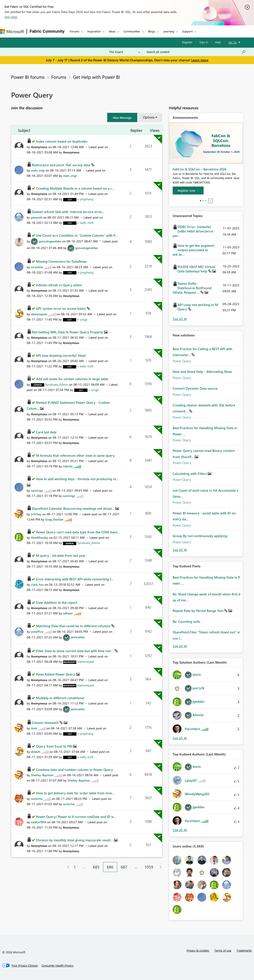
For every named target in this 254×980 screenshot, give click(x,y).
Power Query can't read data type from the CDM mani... (78, 532)
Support (187, 31)
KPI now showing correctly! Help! (61, 355)
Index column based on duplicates (62, 141)
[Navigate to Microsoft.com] (12, 31)
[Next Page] (159, 867)
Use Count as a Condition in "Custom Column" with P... (77, 235)
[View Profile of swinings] (37, 490)
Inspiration (94, 31)
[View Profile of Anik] (34, 728)
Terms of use (223, 950)
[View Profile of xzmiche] (37, 799)
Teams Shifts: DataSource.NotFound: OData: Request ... (192, 288)
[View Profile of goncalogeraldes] (50, 241)
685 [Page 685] (96, 867)
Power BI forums (28, 77)
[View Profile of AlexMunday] (40, 537)
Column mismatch (46, 723)
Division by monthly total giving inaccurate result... (75, 840)
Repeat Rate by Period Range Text (198, 611)
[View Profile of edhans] (68, 613)
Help (218, 42)
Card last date (46, 432)
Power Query (182, 361)
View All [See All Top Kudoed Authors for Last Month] (180, 830)
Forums (75, 31)
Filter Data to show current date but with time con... (75, 651)
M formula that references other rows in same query (75, 455)
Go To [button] (233, 42)
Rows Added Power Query (56, 674)
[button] (122, 117)
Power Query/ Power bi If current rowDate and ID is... (76, 817)
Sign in (204, 42)
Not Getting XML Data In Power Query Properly (68, 332)
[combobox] (196, 52)
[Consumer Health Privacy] (57, 965)
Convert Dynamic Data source (195, 388)
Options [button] (149, 117)
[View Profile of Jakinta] (68, 466)
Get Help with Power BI (96, 77)
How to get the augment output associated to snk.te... (193, 250)
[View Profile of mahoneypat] (86, 662)
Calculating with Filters (190, 474)
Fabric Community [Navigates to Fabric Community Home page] (47, 31)
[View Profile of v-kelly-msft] (85, 223)
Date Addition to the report (57, 602)
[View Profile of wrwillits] (37, 267)
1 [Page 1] (75, 867)
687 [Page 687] (124, 867)
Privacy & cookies (198, 950)
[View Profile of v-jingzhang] (85, 199)
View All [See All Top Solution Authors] (180, 738)
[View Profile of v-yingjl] (82, 319)
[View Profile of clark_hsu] (37, 584)
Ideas (112, 31)
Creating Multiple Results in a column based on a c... (75, 188)
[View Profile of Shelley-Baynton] (42, 775)
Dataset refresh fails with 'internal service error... (68, 212)
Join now (11, 17)
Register (187, 42)
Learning (169, 31)
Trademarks (244, 950)
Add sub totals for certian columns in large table (72, 379)
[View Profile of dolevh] (36, 752)
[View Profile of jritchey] (36, 514)
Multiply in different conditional (60, 698)
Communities (132, 31)
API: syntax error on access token (61, 308)
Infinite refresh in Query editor (59, 285)
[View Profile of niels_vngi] (38, 170)
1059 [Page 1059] (149, 867)
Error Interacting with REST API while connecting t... (75, 579)
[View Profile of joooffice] (37, 632)
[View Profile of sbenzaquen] (39, 314)
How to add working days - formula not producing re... (77, 479)
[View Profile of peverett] (37, 217)
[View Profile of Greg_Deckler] (54, 519)
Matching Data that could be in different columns (74, 626)
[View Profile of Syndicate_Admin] (57, 384)
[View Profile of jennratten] (78, 637)
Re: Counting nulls (186, 621)
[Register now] (188, 191)
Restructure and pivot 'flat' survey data (61, 165)
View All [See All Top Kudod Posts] (180, 646)
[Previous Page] (66, 867)
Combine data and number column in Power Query (74, 770)
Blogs (152, 31)
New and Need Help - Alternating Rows (202, 372)
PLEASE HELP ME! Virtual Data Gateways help (196, 269)
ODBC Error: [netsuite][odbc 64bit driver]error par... (193, 231)
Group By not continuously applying (200, 536)
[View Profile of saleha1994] (39, 822)
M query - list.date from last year (61, 555)
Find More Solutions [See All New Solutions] (180, 550)
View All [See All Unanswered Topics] (180, 319)
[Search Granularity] (125, 52)
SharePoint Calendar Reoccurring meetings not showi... (73, 508)
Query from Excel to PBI (54, 746)
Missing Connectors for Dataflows (61, 261)
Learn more (200, 60)
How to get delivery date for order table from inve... (75, 793)
